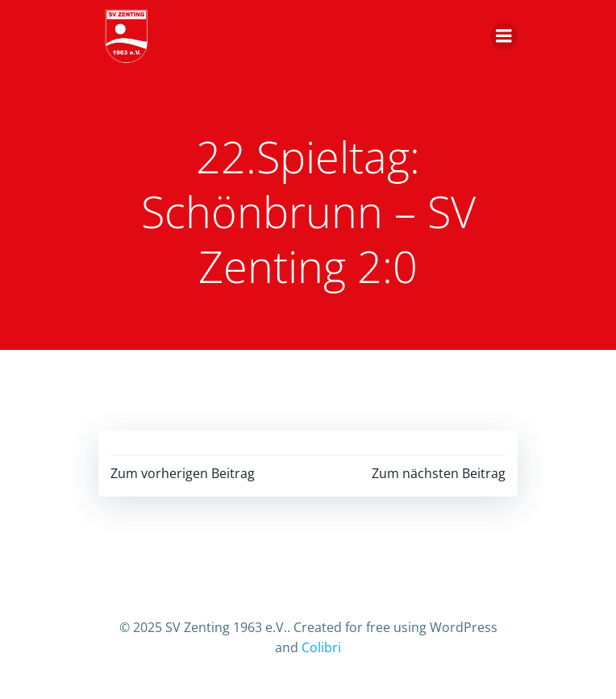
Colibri (321, 647)
